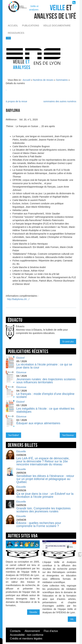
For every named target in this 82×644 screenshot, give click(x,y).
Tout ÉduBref (14, 435)
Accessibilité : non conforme (27, 635)
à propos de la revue (17, 101)
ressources (16, 33)
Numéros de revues (43, 80)
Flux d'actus (51, 631)
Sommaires (62, 80)
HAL (72, 619)
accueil (13, 26)
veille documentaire (57, 26)
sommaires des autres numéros (60, 101)
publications (31, 26)
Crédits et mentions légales (26, 639)
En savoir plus (68, 341)
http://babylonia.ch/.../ (18, 299)
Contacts (15, 631)
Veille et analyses (34, 8)
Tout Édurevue (68, 435)
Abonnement (32, 631)
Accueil (27, 80)
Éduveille (33, 612)
